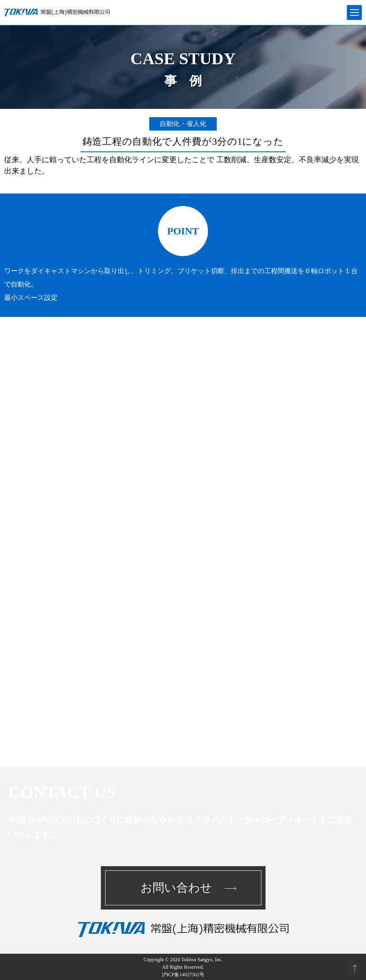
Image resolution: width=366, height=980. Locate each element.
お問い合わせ (176, 888)
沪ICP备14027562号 (183, 975)
